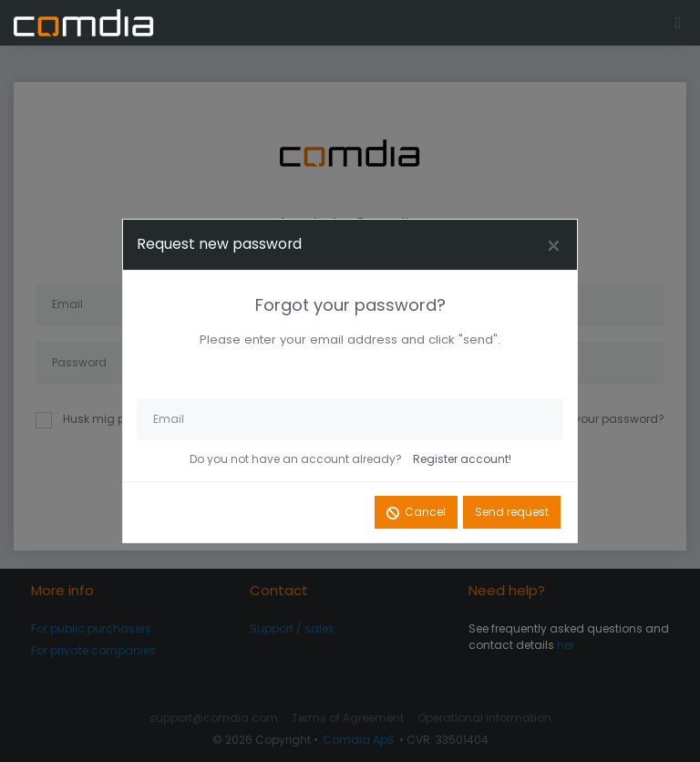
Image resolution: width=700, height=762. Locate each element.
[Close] (553, 245)
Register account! (462, 459)
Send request (512, 512)
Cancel (425, 512)
